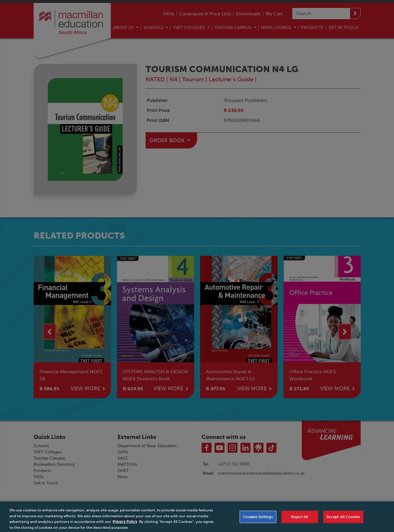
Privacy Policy (125, 527)
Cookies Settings (258, 522)
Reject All (300, 522)
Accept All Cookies (343, 522)
